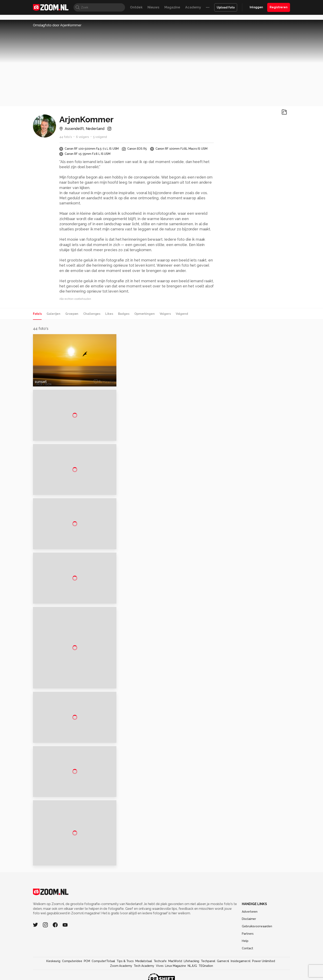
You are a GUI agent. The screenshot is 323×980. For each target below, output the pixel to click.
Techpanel (208, 967)
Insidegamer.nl (240, 967)
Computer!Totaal (103, 967)
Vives (160, 972)
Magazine (172, 7)
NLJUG (192, 972)
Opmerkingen (145, 314)
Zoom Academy (121, 972)
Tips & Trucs (125, 967)
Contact (247, 954)
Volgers (165, 314)
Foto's (37, 314)
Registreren (279, 7)
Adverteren (250, 917)
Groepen (72, 314)
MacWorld (175, 967)
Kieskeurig (53, 967)
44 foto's (66, 137)
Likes (109, 314)
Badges (124, 314)
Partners (248, 939)
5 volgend (100, 137)
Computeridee (72, 967)
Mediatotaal (144, 967)
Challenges (92, 314)
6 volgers (83, 137)
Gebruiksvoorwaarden (257, 932)
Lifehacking (192, 967)
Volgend (182, 314)
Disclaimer (249, 925)
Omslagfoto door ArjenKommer (57, 25)
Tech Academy (144, 972)
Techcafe (160, 967)
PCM (87, 967)
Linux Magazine (175, 972)
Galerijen (53, 314)
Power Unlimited (264, 967)
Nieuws (153, 7)
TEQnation (206, 972)
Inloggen (256, 7)
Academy (193, 7)
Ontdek (136, 7)
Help (245, 947)
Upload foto (226, 7)
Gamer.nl (223, 967)
